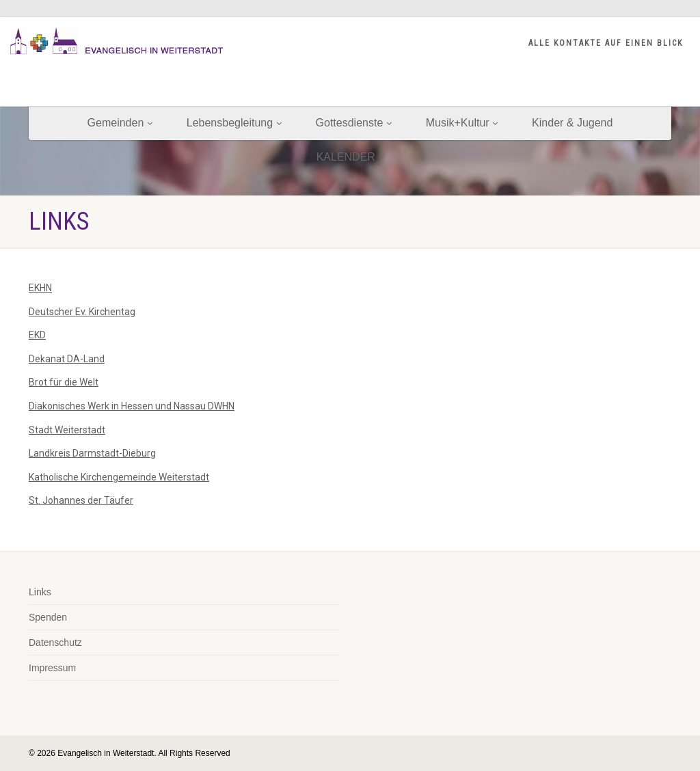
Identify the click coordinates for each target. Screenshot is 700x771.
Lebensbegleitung (234, 123)
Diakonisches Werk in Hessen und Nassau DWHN (132, 406)
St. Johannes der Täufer (81, 500)
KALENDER (350, 157)
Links (40, 592)
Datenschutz (55, 642)
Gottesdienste (354, 123)
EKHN (40, 288)
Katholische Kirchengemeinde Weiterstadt (119, 477)
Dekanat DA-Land (67, 359)
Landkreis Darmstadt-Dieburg (92, 453)
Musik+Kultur (462, 123)
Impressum (52, 668)
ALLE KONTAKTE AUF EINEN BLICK (606, 43)
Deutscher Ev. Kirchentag (82, 312)
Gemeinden (120, 123)
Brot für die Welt (64, 382)
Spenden (48, 617)
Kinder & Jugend (572, 123)
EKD (37, 335)
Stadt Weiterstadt (67, 430)
